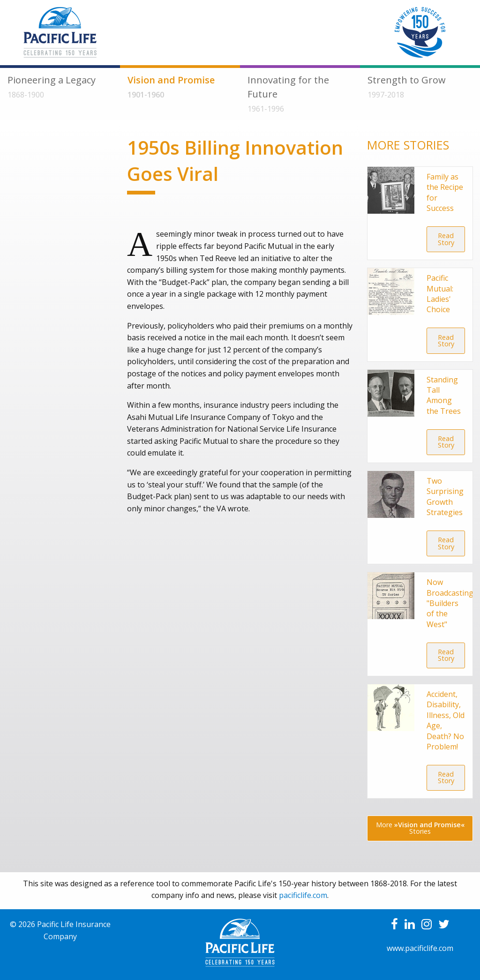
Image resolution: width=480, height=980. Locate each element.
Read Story (446, 239)
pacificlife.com (303, 895)
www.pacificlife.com (420, 948)
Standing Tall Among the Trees (444, 395)
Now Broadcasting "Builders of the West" (450, 603)
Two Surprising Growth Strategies (445, 497)
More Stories (420, 828)
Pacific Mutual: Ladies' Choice (440, 294)
